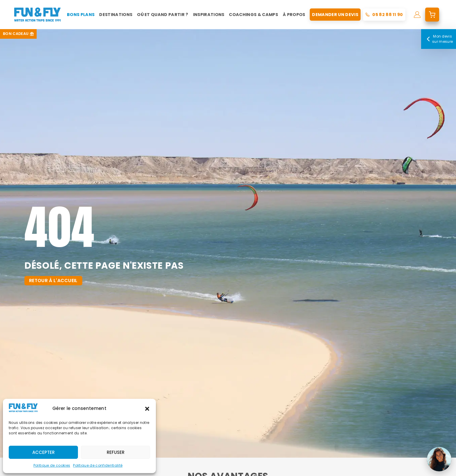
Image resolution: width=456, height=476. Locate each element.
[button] (147, 409)
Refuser (116, 452)
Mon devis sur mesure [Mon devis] (439, 39)
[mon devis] (432, 15)
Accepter (43, 452)
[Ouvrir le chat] (439, 459)
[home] (37, 15)
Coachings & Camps (253, 15)
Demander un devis (335, 15)
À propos (294, 15)
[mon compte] (417, 15)
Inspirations (209, 15)
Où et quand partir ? (163, 15)
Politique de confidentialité (98, 465)
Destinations (116, 15)
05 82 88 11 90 (388, 15)
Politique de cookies (52, 465)
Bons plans (81, 15)
